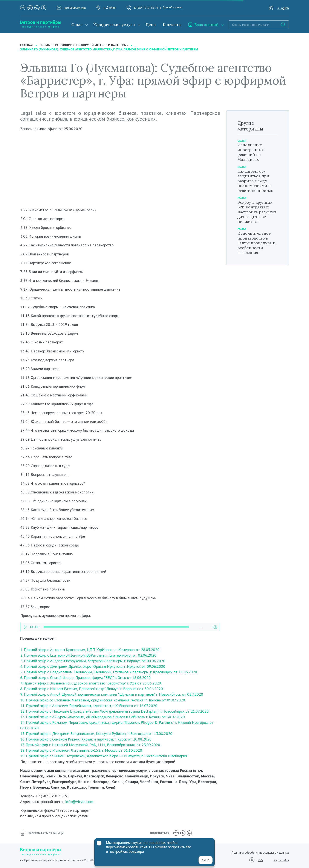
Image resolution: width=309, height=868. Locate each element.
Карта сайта (281, 860)
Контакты (172, 25)
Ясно (206, 860)
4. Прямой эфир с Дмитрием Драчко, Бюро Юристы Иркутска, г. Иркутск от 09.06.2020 (93, 666)
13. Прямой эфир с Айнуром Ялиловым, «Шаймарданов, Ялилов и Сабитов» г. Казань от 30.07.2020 (102, 717)
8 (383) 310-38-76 (146, 8)
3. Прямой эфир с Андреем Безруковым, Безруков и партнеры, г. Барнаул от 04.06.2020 (93, 661)
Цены (151, 25)
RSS (260, 860)
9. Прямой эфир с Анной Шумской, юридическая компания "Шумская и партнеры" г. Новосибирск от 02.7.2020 (112, 694)
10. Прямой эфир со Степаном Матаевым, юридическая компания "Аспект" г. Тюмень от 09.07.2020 (103, 700)
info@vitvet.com (75, 8)
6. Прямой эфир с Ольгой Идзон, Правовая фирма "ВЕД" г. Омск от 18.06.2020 (85, 678)
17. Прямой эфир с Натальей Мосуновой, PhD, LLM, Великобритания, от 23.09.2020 (90, 745)
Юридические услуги (114, 25)
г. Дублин (110, 8)
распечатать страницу (42, 833)
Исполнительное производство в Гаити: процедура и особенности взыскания (256, 243)
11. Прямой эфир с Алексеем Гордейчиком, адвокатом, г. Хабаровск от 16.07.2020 (89, 706)
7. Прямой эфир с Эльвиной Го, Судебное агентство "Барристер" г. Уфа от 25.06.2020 (91, 683)
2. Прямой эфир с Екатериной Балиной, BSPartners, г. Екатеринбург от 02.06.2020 (88, 655)
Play (25, 626)
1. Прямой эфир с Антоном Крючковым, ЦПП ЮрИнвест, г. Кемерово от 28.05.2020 (90, 650)
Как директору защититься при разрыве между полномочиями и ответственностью (255, 181)
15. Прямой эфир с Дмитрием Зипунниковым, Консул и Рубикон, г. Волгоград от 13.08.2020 (96, 734)
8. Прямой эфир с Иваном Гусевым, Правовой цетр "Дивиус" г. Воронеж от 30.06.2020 (92, 689)
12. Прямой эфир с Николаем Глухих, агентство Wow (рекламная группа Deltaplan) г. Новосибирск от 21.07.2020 (114, 711)
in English (283, 8)
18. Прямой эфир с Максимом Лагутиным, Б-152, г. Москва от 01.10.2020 (81, 750)
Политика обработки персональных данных (260, 853)
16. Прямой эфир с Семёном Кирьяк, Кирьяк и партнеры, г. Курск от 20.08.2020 (86, 739)
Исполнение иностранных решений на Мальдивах (251, 152)
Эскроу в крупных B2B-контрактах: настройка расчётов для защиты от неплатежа (257, 212)
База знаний (203, 25)
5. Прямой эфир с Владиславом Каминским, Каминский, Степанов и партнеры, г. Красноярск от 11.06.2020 (109, 672)
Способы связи (173, 7)
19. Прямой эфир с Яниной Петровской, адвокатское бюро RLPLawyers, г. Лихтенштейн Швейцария (104, 756)
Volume (215, 626)
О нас (77, 25)
